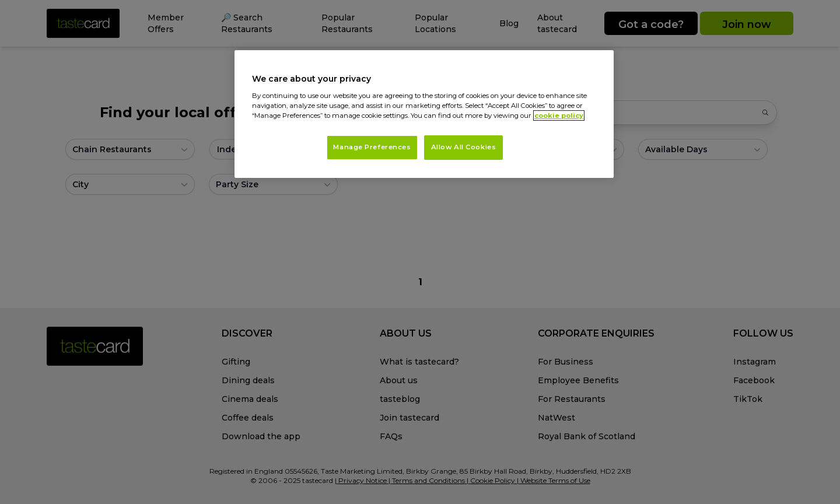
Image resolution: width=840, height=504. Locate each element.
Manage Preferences (372, 147)
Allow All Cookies (464, 147)
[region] (424, 114)
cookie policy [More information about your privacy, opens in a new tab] (559, 116)
